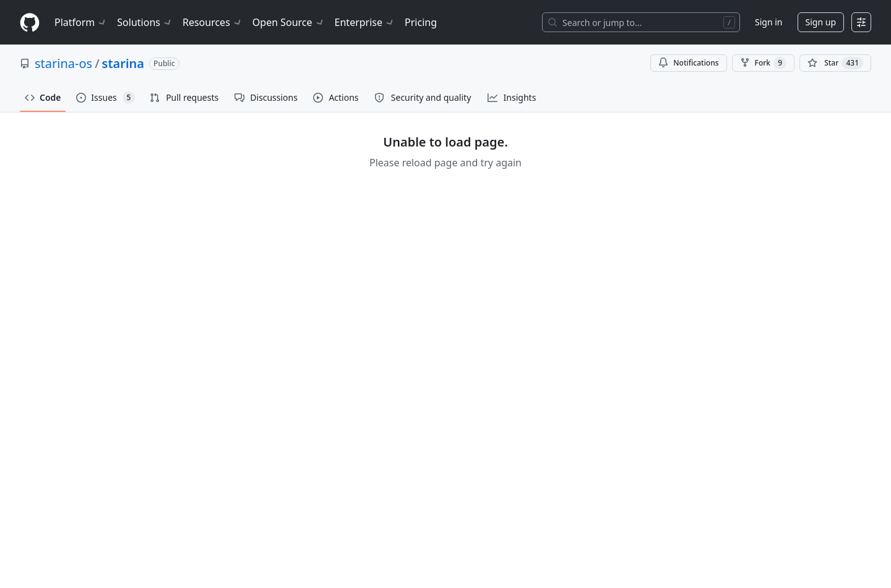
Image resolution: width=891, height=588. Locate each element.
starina (123, 63)
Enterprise (365, 22)
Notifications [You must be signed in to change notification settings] (688, 63)
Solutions (145, 22)
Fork (763, 63)
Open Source (289, 22)
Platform (81, 22)
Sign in (768, 22)
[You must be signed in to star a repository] (835, 63)
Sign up (821, 22)
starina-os (63, 63)
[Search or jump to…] (641, 22)
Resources (213, 22)
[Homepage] (30, 23)
